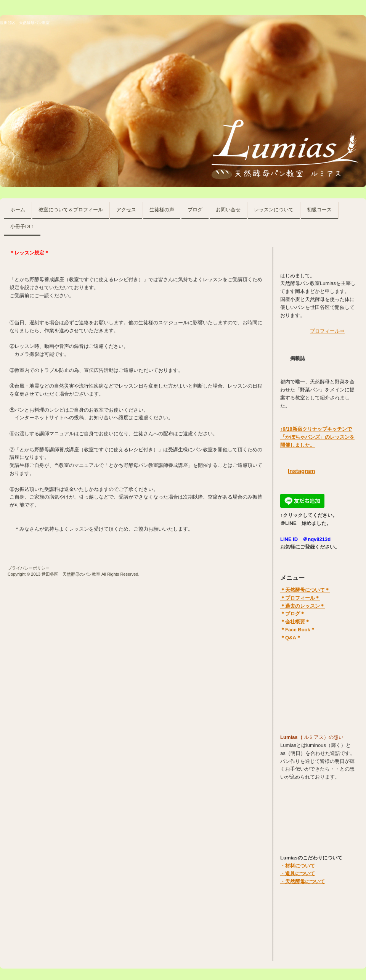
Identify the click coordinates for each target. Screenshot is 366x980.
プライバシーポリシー (29, 568)
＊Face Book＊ (298, 630)
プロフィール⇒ (327, 331)
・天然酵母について (303, 881)
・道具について (298, 873)
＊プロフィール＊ (300, 598)
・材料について (298, 866)
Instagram (302, 471)
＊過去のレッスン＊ (303, 606)
